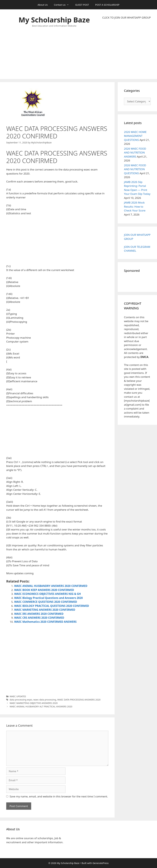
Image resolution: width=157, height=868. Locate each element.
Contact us (63, 5)
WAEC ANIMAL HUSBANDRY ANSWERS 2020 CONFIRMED (51, 586)
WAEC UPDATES (18, 696)
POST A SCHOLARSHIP (107, 5)
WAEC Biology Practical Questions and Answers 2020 (48, 598)
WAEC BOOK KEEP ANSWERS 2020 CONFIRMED (44, 590)
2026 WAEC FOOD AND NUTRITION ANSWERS (135, 153)
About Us (43, 5)
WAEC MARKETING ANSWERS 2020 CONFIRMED (45, 610)
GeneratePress (100, 863)
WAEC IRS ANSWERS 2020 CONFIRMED (39, 614)
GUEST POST (82, 5)
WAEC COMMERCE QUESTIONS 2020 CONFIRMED (46, 602)
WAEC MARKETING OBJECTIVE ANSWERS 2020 (34, 703)
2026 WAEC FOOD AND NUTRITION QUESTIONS (135, 169)
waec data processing (45, 700)
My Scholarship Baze (54, 20)
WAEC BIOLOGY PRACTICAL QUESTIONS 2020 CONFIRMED (52, 606)
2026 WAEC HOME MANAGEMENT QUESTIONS (135, 136)
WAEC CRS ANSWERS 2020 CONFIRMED (39, 618)
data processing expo (21, 700)
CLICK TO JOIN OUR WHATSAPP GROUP (127, 18)
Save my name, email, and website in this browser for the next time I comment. (59, 796)
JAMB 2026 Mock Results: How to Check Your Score (135, 206)
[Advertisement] (127, 49)
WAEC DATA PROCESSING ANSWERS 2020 (79, 700)
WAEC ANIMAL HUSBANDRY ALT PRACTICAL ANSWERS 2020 (41, 706)
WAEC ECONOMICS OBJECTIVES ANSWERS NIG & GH (48, 594)
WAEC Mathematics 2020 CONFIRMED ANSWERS (45, 622)
